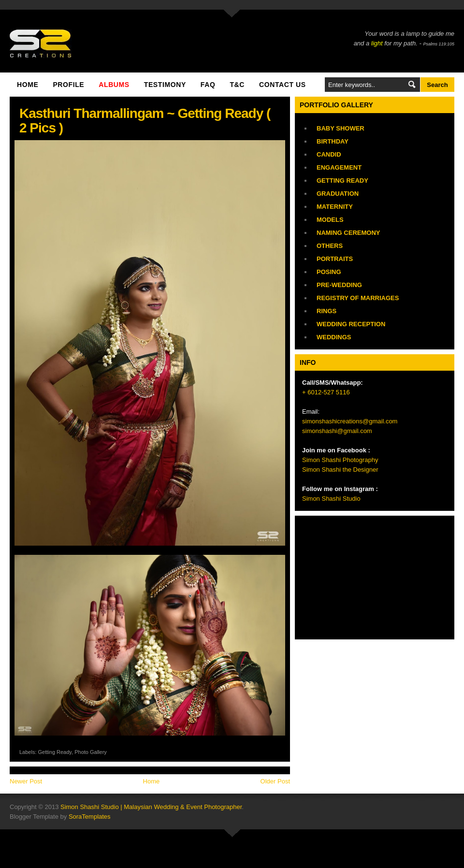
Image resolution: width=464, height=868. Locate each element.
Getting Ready (55, 752)
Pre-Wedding (339, 285)
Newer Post (26, 781)
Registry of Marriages (358, 298)
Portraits (335, 259)
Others (330, 246)
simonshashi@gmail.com (337, 431)
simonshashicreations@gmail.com (350, 421)
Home (28, 85)
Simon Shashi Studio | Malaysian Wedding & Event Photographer (151, 807)
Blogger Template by (60, 817)
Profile (68, 85)
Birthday (333, 141)
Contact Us (283, 85)
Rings (326, 311)
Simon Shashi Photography (340, 460)
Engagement (339, 167)
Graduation (338, 194)
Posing (329, 272)
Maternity (335, 207)
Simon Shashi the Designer (340, 470)
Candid (329, 154)
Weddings (334, 337)
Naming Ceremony (348, 233)
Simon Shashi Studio (331, 499)
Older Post (275, 781)
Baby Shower (341, 128)
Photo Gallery (91, 752)
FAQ (208, 85)
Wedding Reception (351, 324)
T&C (237, 85)
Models (330, 220)
